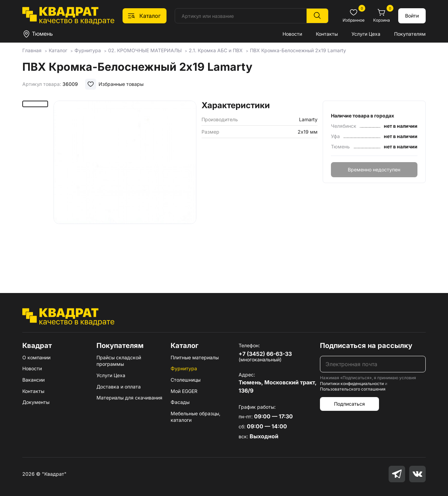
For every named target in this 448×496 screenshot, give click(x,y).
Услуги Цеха (366, 34)
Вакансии (33, 380)
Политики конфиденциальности (352, 384)
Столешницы (186, 380)
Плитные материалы (195, 357)
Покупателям (410, 34)
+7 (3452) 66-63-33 (265, 354)
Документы (36, 402)
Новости (292, 34)
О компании (36, 357)
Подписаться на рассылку (366, 346)
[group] (125, 187)
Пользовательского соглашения (353, 389)
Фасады (180, 402)
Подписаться (349, 404)
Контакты (327, 34)
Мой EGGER (184, 391)
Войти (412, 16)
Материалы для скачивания (129, 398)
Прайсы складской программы (119, 361)
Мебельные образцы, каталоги (196, 417)
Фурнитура (184, 368)
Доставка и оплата (119, 387)
